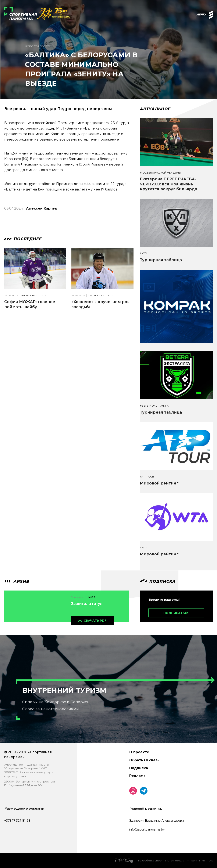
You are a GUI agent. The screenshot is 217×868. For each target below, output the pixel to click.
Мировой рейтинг (159, 483)
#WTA (144, 548)
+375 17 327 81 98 (17, 821)
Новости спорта (38, 46)
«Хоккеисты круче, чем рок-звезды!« (101, 304)
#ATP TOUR (147, 477)
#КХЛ (143, 253)
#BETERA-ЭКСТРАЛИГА (154, 406)
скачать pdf (95, 621)
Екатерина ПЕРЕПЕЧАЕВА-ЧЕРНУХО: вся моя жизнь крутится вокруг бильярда (168, 184)
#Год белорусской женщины (160, 173)
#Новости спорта (33, 296)
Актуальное (155, 109)
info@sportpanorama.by (147, 829)
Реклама (137, 776)
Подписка (139, 768)
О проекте (139, 752)
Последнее (23, 239)
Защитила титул (87, 604)
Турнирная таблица (161, 260)
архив (17, 581)
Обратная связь (144, 760)
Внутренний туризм (64, 690)
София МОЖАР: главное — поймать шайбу (32, 304)
